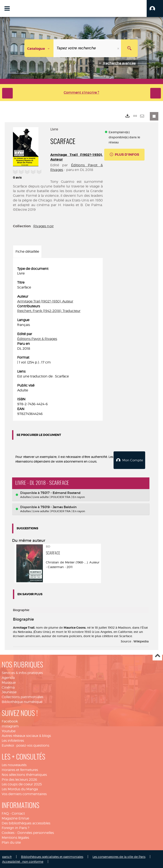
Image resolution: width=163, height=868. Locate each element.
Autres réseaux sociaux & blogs (26, 736)
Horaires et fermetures (20, 770)
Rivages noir (44, 226)
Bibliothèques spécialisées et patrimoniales (52, 856)
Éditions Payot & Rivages (37, 339)
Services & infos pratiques (22, 673)
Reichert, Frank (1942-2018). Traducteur (49, 311)
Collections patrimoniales (22, 697)
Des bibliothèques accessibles (26, 823)
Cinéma (8, 687)
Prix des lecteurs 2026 (19, 779)
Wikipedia (141, 641)
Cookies (8, 833)
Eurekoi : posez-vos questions (25, 745)
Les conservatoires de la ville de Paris (119, 856)
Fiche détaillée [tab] (27, 252)
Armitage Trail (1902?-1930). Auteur (45, 301)
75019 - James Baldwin (59, 507)
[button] (155, 8)
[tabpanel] (58, 341)
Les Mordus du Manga (20, 789)
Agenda (8, 677)
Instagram (10, 726)
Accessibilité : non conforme (23, 861)
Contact (18, 813)
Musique (9, 682)
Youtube (9, 731)
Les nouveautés (14, 765)
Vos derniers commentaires (24, 794)
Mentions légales (15, 837)
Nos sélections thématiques (24, 774)
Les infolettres (13, 740)
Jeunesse (9, 692)
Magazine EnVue (15, 818)
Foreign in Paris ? (15, 828)
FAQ (5, 813)
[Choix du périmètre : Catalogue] (39, 48)
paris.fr (7, 856)
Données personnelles (36, 833)
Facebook (10, 721)
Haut (157, 656)
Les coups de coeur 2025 (22, 784)
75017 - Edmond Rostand (60, 493)
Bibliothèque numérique (22, 702)
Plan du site (11, 842)
